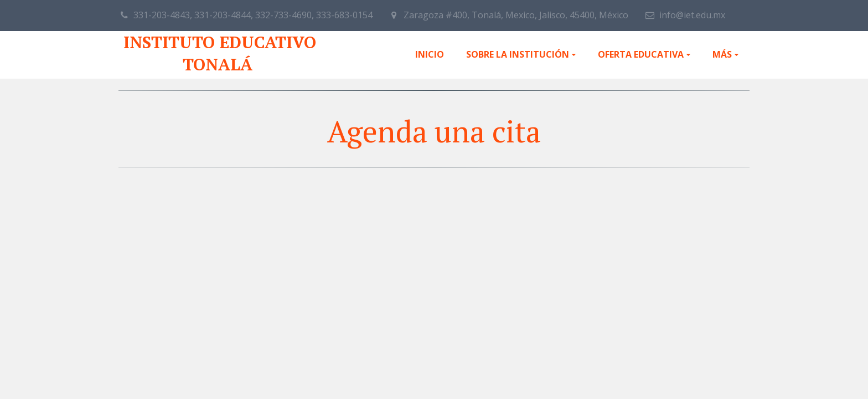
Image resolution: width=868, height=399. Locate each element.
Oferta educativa (641, 54)
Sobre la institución (518, 54)
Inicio (430, 54)
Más (722, 54)
